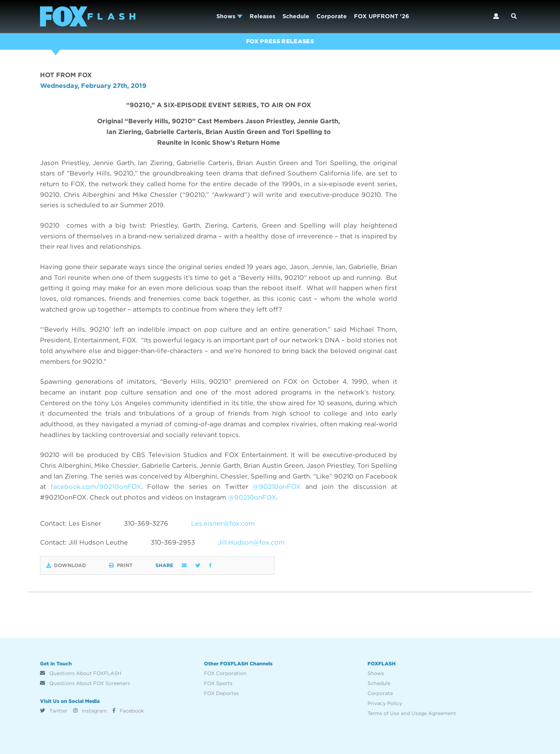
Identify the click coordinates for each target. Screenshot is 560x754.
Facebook (128, 711)
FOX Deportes (221, 693)
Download (66, 565)
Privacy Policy (385, 703)
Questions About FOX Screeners (85, 683)
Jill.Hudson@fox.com (251, 542)
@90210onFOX (277, 487)
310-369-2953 (173, 542)
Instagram (90, 711)
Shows (229, 16)
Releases (262, 16)
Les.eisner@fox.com (223, 523)
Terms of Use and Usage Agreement (412, 713)
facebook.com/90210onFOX (96, 487)
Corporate (332, 16)
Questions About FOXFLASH (81, 673)
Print (121, 565)
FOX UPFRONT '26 (382, 16)
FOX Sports (218, 683)
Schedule (296, 16)
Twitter (54, 711)
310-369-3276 (146, 523)
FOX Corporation (225, 673)
